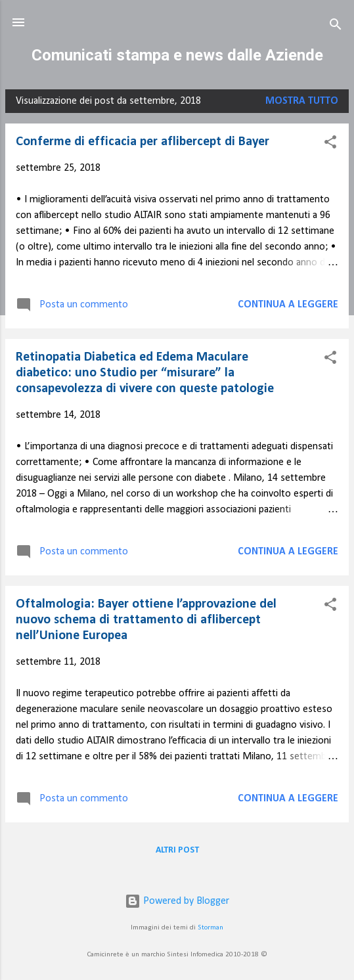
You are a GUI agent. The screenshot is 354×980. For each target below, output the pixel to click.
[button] (330, 145)
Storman (210, 928)
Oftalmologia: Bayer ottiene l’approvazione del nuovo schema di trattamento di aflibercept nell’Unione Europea (146, 620)
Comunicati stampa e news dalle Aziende (177, 55)
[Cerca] (336, 27)
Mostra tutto (302, 101)
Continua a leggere (288, 305)
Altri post (177, 850)
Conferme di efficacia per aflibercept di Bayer (143, 142)
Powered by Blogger (177, 901)
